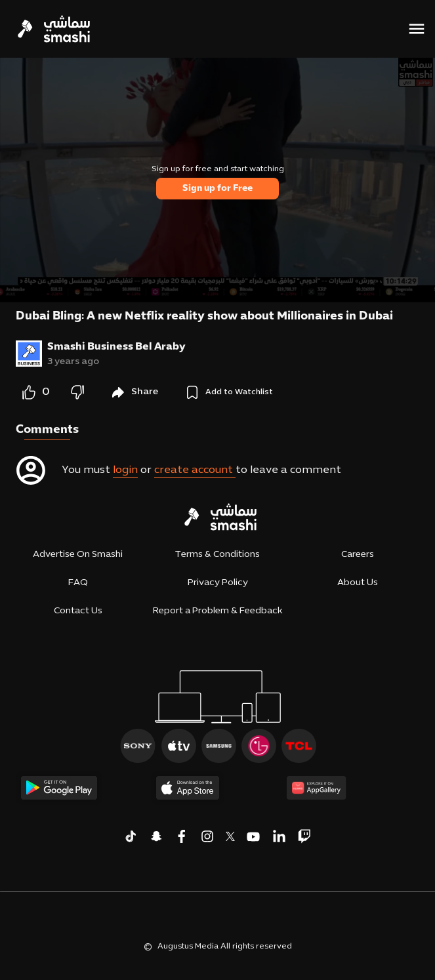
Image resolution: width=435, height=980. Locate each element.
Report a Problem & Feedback (217, 611)
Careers (358, 555)
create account (195, 470)
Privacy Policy (218, 583)
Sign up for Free (217, 189)
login (125, 470)
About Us (358, 583)
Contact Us (78, 611)
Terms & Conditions (217, 555)
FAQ (78, 583)
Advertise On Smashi (78, 555)
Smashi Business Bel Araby (116, 347)
